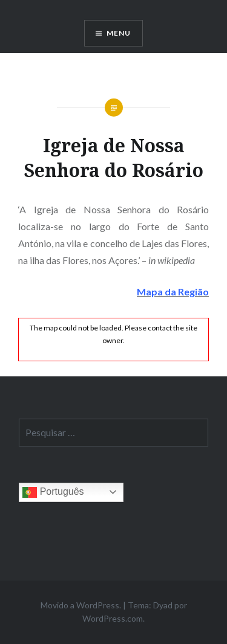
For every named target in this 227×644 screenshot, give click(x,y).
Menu (119, 33)
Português (53, 492)
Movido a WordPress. (81, 605)
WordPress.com (113, 618)
